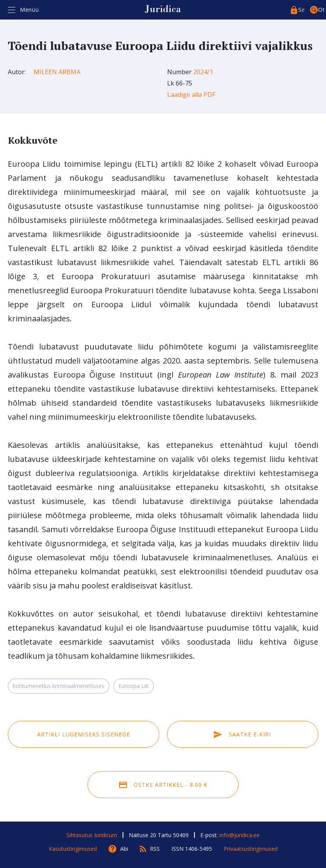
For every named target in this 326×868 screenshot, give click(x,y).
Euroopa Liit (134, 686)
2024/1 (203, 72)
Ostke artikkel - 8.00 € (163, 785)
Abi (124, 849)
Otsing (321, 10)
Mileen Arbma (57, 72)
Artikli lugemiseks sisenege (84, 734)
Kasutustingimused (73, 849)
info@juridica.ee (240, 835)
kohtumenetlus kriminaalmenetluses (59, 686)
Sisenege (301, 10)
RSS (155, 849)
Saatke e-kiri (242, 734)
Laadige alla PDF (191, 94)
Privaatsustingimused (251, 849)
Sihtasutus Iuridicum (92, 835)
